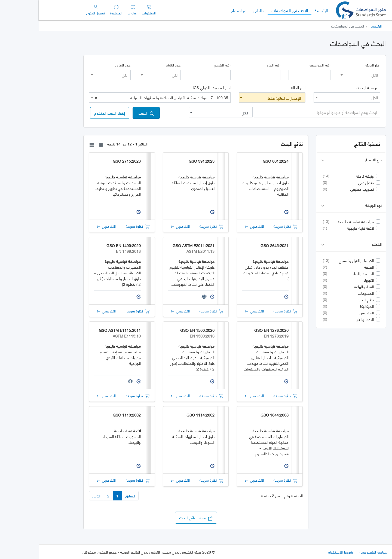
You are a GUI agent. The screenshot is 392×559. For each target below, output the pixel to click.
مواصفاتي (199, 10)
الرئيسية (281, 10)
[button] (71, 113)
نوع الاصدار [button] (313, 160)
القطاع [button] (313, 244)
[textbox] (321, 75)
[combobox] (321, 75)
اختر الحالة (260, 87)
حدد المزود (84, 65)
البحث (108, 113)
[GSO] (322, 10)
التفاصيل (216, 226)
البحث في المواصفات (249, 10)
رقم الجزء (235, 65)
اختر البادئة (334, 65)
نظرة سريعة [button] (247, 226)
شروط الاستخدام (302, 552)
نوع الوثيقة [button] (313, 205)
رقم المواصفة (281, 65)
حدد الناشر (134, 65)
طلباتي (220, 10)
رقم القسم (184, 65)
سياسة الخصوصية (335, 552)
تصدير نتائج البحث (157, 517)
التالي (58, 496)
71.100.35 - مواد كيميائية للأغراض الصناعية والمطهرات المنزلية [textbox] (123, 98)
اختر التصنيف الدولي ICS (173, 87)
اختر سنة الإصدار (329, 87)
